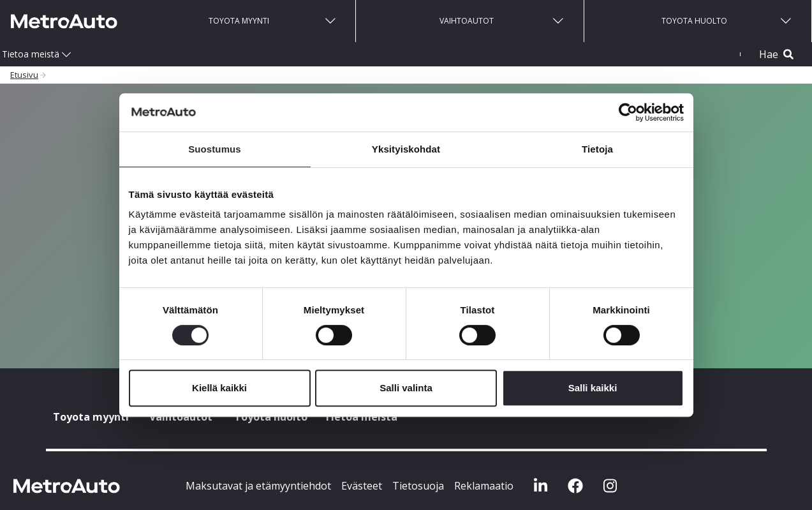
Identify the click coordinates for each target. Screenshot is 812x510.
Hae (776, 54)
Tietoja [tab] (597, 149)
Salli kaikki (593, 388)
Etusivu (24, 75)
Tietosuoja (418, 486)
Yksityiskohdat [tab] (406, 149)
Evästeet (362, 486)
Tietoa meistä (31, 54)
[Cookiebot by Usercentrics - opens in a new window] (628, 112)
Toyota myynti (231, 20)
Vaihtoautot (458, 20)
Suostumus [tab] (215, 149)
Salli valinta (406, 388)
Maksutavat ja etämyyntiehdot (258, 486)
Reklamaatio (484, 486)
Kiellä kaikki (219, 388)
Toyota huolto (686, 20)
